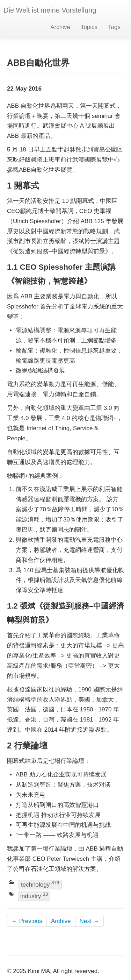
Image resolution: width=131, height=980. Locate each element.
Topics (89, 27)
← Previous (27, 921)
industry (34, 896)
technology (40, 884)
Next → (90, 921)
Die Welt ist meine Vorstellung (50, 10)
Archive (60, 27)
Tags (114, 27)
